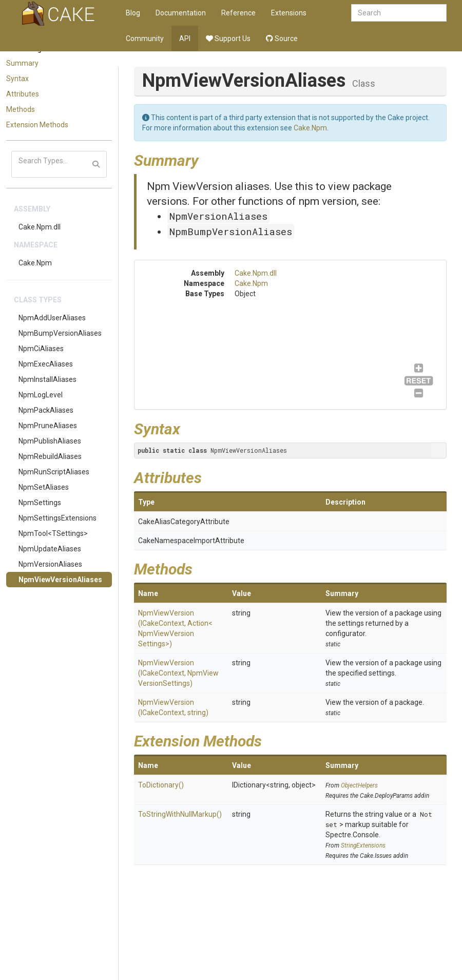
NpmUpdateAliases (50, 549)
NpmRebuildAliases (50, 456)
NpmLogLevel (41, 395)
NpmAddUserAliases (52, 318)
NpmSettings (40, 503)
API (185, 39)
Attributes (23, 94)
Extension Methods (37, 125)
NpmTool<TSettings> (53, 533)
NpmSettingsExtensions (57, 518)
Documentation (181, 13)
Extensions (289, 13)
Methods (21, 109)
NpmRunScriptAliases (54, 472)
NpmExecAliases (46, 364)
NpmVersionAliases (50, 564)
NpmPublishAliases (50, 441)
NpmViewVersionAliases (60, 580)
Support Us (228, 39)
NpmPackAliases (46, 410)
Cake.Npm (35, 263)
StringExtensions (363, 846)
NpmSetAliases (44, 487)
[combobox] (399, 13)
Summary (22, 63)
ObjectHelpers (359, 785)
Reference (238, 13)
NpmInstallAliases (47, 379)
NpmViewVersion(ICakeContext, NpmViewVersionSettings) (178, 673)
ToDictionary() (161, 785)
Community (145, 39)
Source (282, 39)
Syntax (17, 79)
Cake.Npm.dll (40, 227)
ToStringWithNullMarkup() (180, 814)
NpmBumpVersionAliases (60, 333)
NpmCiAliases (41, 349)
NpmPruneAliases (48, 426)
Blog (133, 13)
